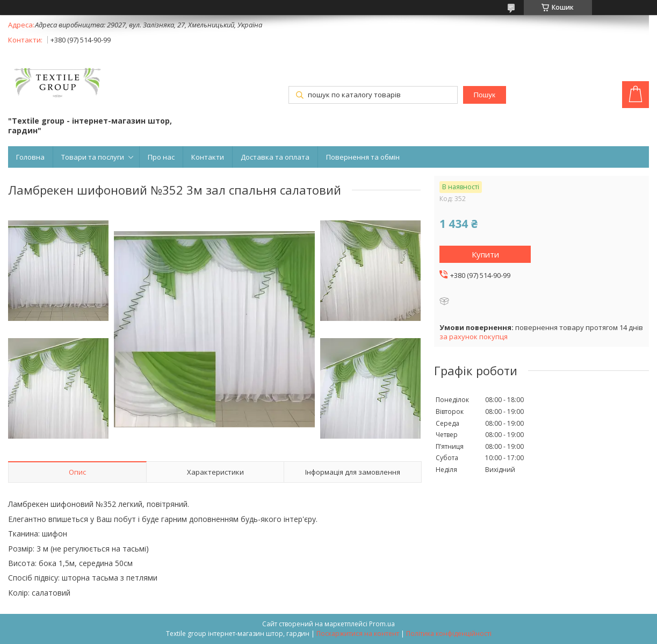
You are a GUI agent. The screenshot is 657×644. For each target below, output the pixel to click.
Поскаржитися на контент (358, 634)
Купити (485, 254)
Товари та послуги (93, 157)
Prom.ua (382, 624)
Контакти (208, 157)
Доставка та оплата (275, 157)
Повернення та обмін (363, 157)
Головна (30, 157)
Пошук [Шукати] (485, 95)
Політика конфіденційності (449, 634)
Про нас (161, 157)
